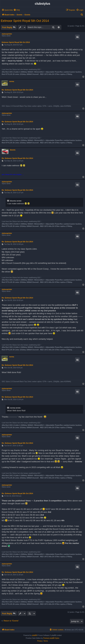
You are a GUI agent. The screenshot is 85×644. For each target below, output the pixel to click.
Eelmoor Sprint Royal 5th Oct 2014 (25, 21)
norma (12, 81)
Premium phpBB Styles (51, 638)
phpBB (34, 635)
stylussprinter (7, 34)
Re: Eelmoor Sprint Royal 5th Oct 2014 (17, 90)
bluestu (13, 150)
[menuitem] (17, 10)
